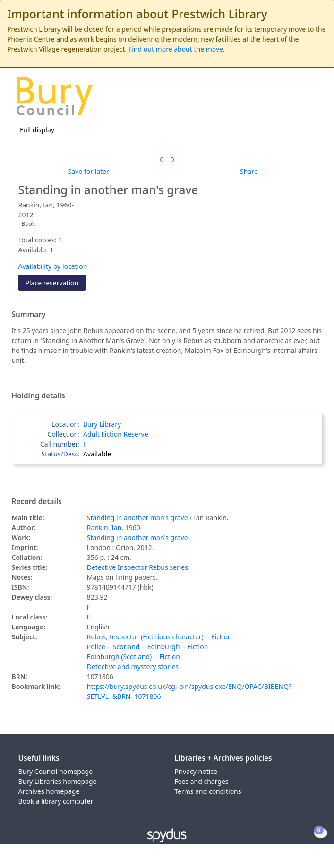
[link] (162, 159)
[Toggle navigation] (313, 100)
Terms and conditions (208, 791)
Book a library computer (56, 801)
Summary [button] (29, 315)
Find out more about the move (176, 49)
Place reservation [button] (56, 282)
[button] (301, 100)
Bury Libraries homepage (58, 781)
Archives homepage (49, 791)
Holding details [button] (39, 396)
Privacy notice (196, 771)
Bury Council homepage (56, 771)
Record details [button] (37, 502)
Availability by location (53, 266)
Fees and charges (201, 781)
